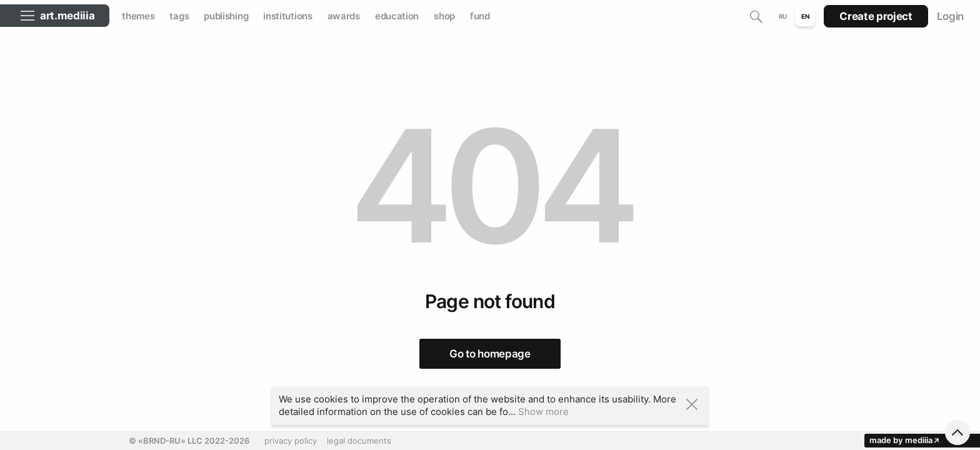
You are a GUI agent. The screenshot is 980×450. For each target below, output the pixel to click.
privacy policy (291, 441)
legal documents (359, 441)
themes (138, 16)
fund (480, 16)
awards (344, 16)
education (397, 16)
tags (179, 16)
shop (444, 16)
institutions (287, 16)
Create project (876, 16)
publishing (226, 16)
